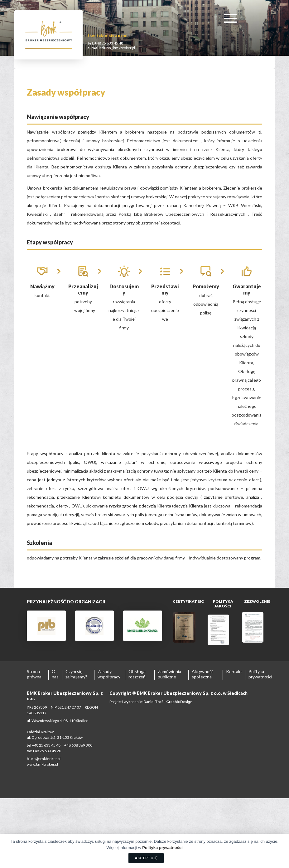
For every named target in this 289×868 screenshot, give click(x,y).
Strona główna (34, 674)
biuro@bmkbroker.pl (118, 48)
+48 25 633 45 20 (47, 751)
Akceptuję (146, 858)
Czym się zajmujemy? (76, 674)
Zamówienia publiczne (169, 674)
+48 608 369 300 (78, 745)
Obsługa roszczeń (137, 674)
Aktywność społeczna (203, 674)
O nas (55, 674)
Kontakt (234, 671)
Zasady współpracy (109, 674)
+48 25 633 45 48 (108, 43)
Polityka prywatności (260, 674)
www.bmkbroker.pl (42, 764)
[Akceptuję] (281, 851)
